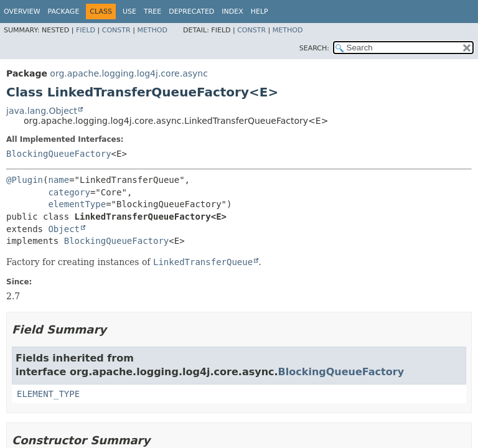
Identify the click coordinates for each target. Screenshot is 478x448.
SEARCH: (314, 48)
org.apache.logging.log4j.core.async (129, 73)
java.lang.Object (42, 111)
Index (232, 12)
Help (260, 12)
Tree (152, 12)
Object (64, 229)
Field (86, 30)
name (59, 180)
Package (64, 12)
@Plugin (25, 180)
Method (152, 30)
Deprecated (191, 12)
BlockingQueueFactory (59, 154)
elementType (77, 204)
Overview (22, 12)
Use (129, 12)
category (69, 192)
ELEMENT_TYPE (48, 394)
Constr (116, 30)
